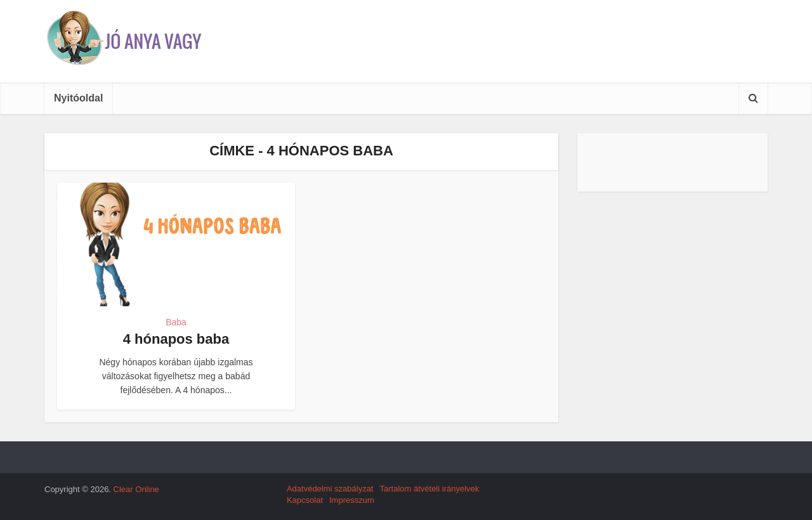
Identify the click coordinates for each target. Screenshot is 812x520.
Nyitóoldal (78, 98)
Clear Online (136, 489)
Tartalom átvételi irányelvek (429, 489)
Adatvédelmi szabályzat (330, 489)
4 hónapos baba (176, 339)
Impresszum (352, 500)
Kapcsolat (305, 500)
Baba (176, 322)
